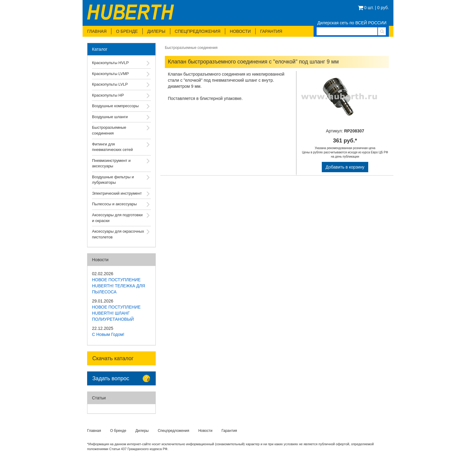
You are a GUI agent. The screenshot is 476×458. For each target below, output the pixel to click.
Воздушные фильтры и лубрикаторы (113, 180)
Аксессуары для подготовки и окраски (117, 218)
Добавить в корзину (345, 167)
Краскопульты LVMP (110, 74)
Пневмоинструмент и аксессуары (111, 163)
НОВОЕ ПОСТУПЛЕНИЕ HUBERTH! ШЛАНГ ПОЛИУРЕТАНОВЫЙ (116, 313)
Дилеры (156, 31)
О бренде (127, 31)
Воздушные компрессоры (115, 106)
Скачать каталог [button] (113, 358)
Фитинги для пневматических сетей (112, 147)
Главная (97, 31)
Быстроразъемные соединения (109, 130)
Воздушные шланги (110, 117)
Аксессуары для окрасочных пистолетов (118, 234)
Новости (240, 31)
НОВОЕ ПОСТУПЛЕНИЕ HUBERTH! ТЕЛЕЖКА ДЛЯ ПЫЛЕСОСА (119, 286)
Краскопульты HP (108, 95)
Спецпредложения (198, 31)
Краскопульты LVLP (110, 84)
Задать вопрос (111, 378)
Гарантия (271, 31)
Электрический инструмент (117, 193)
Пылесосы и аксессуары (114, 204)
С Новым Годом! (108, 334)
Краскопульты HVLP (110, 63)
